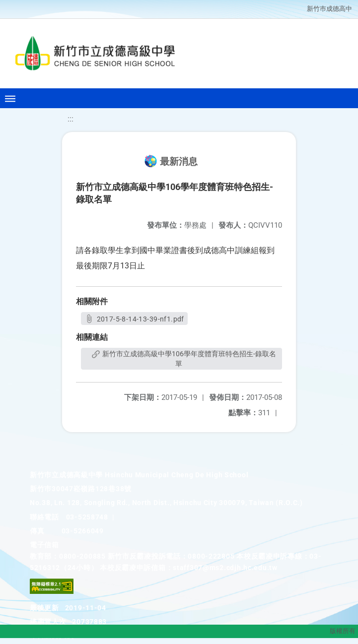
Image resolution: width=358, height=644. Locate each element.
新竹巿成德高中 (329, 9)
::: (71, 119)
